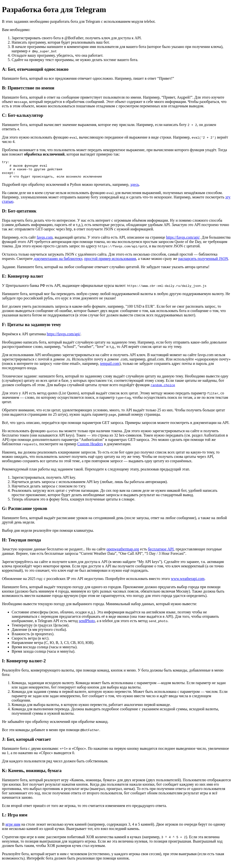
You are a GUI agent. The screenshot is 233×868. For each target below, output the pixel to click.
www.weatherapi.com (188, 582)
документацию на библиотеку (58, 262)
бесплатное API (161, 553)
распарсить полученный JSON (203, 262)
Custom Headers (90, 448)
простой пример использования (110, 262)
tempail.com (110, 367)
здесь (135, 188)
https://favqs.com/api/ (183, 241)
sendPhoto (87, 624)
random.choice (163, 389)
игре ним (13, 828)
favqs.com (45, 241)
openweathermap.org (123, 553)
